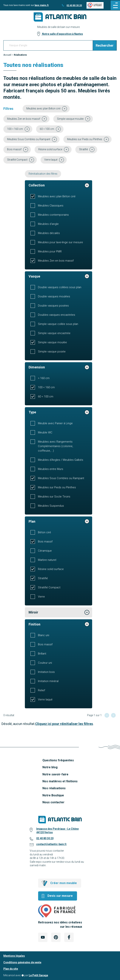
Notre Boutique (53, 795)
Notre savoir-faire (55, 774)
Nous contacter (53, 802)
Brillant (42, 654)
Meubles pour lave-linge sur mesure (60, 242)
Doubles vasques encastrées (57, 315)
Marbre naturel (47, 560)
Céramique (45, 551)
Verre (41, 597)
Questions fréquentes (58, 760)
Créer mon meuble (64, 883)
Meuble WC (45, 432)
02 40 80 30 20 (74, 5)
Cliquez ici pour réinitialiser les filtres (64, 724)
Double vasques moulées (54, 296)
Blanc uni (44, 635)
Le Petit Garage (38, 975)
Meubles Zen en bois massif (56, 261)
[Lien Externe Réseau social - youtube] (43, 937)
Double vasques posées (53, 306)
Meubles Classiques (51, 206)
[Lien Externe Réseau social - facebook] (69, 937)
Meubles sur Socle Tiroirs (54, 497)
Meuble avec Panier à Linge (55, 423)
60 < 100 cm (46, 396)
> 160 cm (44, 378)
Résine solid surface (51, 569)
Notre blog (50, 767)
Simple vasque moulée (52, 342)
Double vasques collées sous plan (60, 287)
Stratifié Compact (49, 587)
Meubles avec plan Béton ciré (57, 196)
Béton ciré (44, 532)
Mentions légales (14, 956)
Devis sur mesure (60, 896)
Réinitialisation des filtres (43, 174)
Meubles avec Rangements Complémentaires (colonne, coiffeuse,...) (56, 446)
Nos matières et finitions (60, 781)
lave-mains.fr (42, 5)
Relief (41, 690)
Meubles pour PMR (50, 251)
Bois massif (45, 542)
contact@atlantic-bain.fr (51, 844)
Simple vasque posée (52, 352)
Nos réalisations (54, 788)
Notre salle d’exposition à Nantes (62, 34)
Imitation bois (46, 672)
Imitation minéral (48, 681)
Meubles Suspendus (51, 506)
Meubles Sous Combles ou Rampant (61, 478)
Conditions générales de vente (22, 962)
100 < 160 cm (46, 387)
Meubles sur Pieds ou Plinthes (57, 487)
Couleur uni (45, 663)
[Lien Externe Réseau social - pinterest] (56, 937)
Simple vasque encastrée (54, 333)
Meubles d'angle (48, 224)
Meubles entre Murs (51, 469)
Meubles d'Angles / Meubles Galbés (61, 460)
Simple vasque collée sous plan (58, 324)
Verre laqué (45, 699)
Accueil (7, 55)
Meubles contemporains (53, 215)
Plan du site (11, 969)
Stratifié (43, 578)
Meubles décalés (49, 233)
